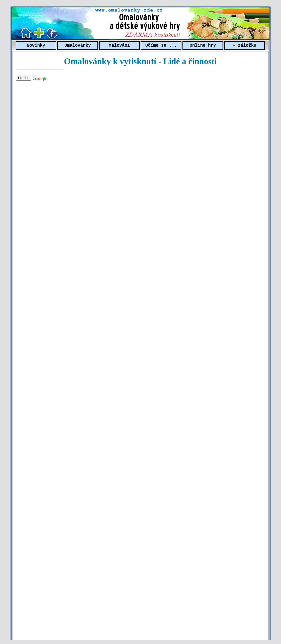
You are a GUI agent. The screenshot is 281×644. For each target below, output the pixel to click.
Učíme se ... (161, 46)
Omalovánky (78, 46)
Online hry (203, 46)
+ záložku (245, 46)
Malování (120, 46)
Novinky (36, 46)
